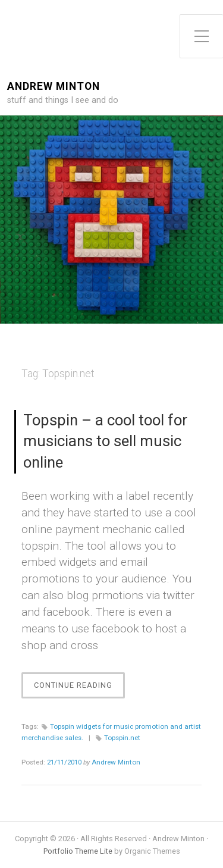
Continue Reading (77, 688)
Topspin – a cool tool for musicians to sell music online (105, 441)
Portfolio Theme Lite (78, 851)
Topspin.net (122, 738)
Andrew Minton (54, 87)
